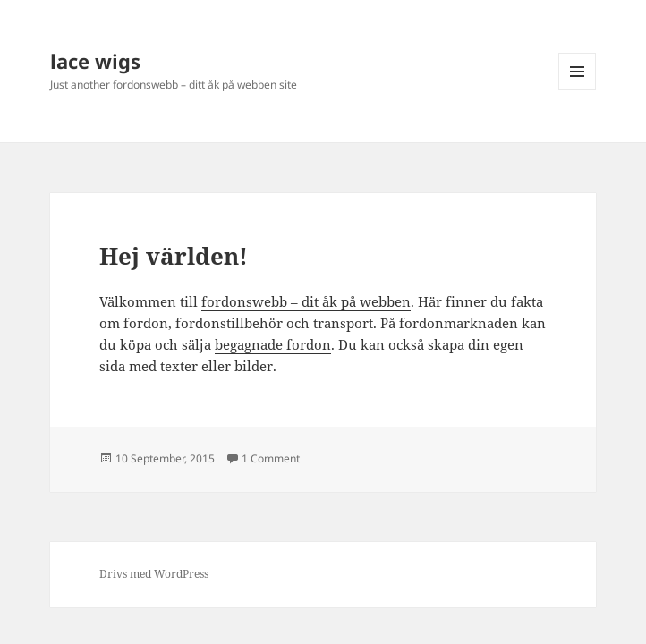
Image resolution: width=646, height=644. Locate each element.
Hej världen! (174, 256)
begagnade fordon (273, 344)
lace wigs (95, 61)
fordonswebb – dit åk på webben (306, 301)
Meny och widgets (578, 90)
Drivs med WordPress (154, 574)
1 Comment (271, 458)
